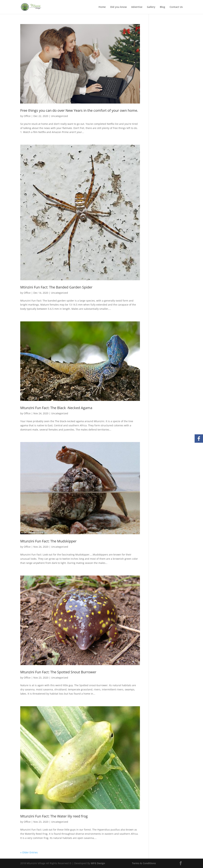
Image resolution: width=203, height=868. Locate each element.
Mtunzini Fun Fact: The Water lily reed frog (54, 816)
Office (27, 116)
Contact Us (176, 7)
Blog (162, 7)
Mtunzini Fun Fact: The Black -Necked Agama (56, 408)
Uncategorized (59, 116)
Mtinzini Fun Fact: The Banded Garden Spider (56, 287)
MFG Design (98, 863)
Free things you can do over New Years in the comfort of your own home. (79, 110)
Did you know (118, 7)
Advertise (137, 7)
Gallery (151, 7)
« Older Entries (29, 852)
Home (102, 7)
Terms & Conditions (144, 863)
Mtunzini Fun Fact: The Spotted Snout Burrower (58, 672)
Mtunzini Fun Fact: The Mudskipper (48, 541)
